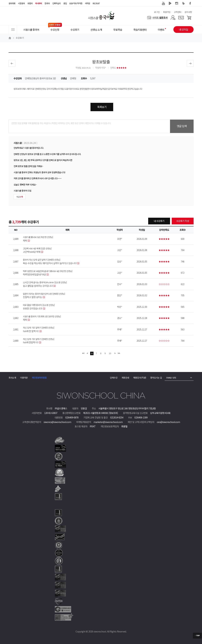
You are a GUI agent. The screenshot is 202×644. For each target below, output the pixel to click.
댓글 (20, 197)
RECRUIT (96, 3)
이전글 (12, 63)
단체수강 (114, 378)
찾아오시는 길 (156, 378)
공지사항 (188, 12)
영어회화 (12, 3)
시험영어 (21, 3)
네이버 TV (170, 3)
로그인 (157, 12)
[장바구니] (189, 18)
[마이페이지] (173, 18)
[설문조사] (157, 18)
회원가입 (167, 12)
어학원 (87, 3)
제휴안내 (125, 378)
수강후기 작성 (183, 221)
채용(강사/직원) (140, 378)
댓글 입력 (182, 126)
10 (110, 353)
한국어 (47, 3)
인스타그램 (177, 3)
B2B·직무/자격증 (76, 3)
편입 (65, 3)
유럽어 (30, 3)
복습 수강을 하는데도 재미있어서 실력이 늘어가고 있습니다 (67, 261)
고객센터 (177, 12)
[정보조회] (113, 413)
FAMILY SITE (171, 378)
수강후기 (20, 38)
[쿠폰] (181, 18)
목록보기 (102, 107)
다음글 (190, 63)
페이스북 (190, 3)
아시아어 (39, 3)
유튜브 (163, 3)
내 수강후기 (159, 221)
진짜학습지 (57, 3)
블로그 (183, 3)
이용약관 (24, 378)
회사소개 (12, 378)
